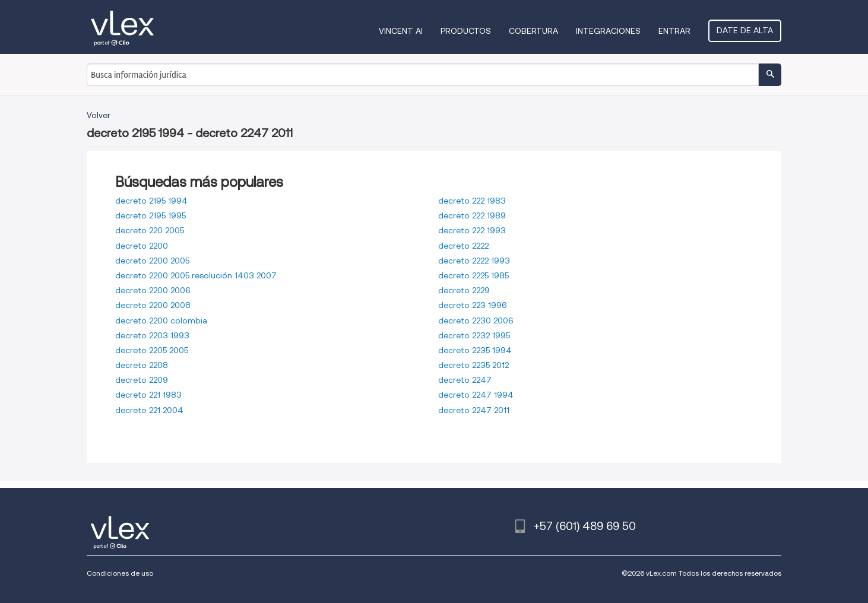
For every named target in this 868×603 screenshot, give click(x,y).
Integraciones (608, 31)
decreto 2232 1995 (474, 335)
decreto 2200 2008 (153, 305)
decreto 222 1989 (472, 215)
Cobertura (533, 31)
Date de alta (745, 30)
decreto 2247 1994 (476, 395)
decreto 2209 (142, 380)
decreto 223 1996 (473, 305)
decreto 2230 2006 (476, 320)
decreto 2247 (465, 380)
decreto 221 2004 (149, 410)
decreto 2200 (142, 246)
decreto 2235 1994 (475, 350)
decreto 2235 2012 (473, 365)
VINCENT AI (401, 31)
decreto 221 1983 (148, 395)
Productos (466, 31)
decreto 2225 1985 (473, 275)
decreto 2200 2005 (152, 261)
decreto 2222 (463, 246)
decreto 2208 (142, 365)
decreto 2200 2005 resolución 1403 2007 (196, 275)
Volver (99, 115)
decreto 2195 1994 (151, 201)
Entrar (674, 31)
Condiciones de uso (120, 573)
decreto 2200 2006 (153, 290)
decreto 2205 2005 (152, 350)
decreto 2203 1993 (152, 335)
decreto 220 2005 (150, 230)
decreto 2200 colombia (161, 320)
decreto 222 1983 (472, 201)
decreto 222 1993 (472, 230)
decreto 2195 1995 (151, 215)
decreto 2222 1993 (474, 261)
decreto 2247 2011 (474, 410)
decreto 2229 (464, 290)
